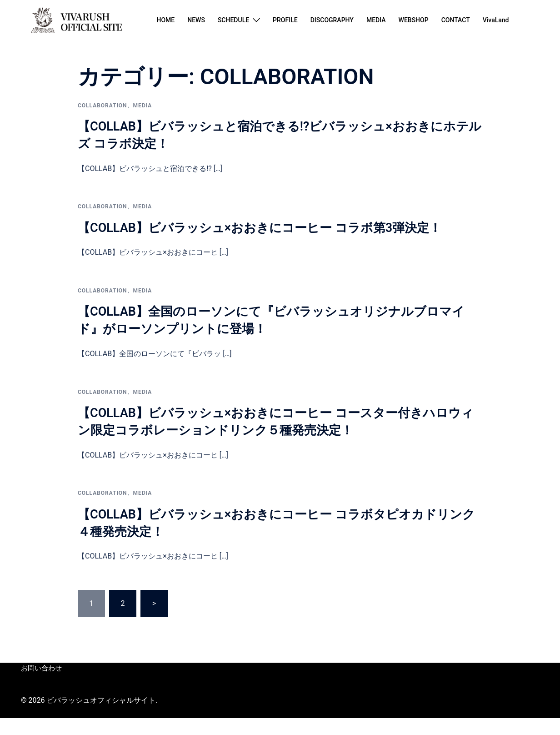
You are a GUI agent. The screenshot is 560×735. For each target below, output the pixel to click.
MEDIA (376, 20)
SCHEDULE (233, 20)
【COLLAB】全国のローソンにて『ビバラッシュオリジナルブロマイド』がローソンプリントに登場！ (276, 337)
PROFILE (285, 20)
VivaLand (496, 20)
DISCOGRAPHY (332, 20)
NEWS (196, 20)
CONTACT (456, 20)
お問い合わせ (40, 685)
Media (143, 106)
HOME (165, 20)
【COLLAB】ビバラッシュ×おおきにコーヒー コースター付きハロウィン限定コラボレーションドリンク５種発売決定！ (278, 438)
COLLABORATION (102, 106)
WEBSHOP (414, 20)
